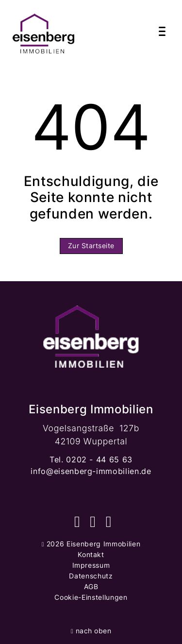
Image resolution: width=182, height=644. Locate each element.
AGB (91, 586)
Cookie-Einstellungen (91, 597)
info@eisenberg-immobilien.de (91, 471)
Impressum (91, 565)
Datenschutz (91, 576)
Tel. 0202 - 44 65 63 (91, 459)
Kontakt (91, 554)
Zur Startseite (91, 246)
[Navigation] (162, 32)
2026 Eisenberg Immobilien (91, 544)
